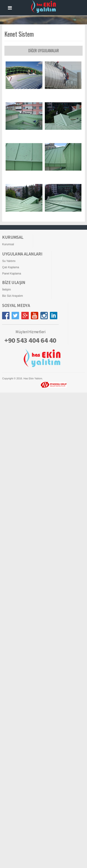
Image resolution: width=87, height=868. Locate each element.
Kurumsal (8, 410)
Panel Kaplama (11, 440)
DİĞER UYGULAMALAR (44, 51)
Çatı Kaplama (11, 433)
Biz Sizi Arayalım (12, 462)
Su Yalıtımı (9, 427)
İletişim (6, 456)
